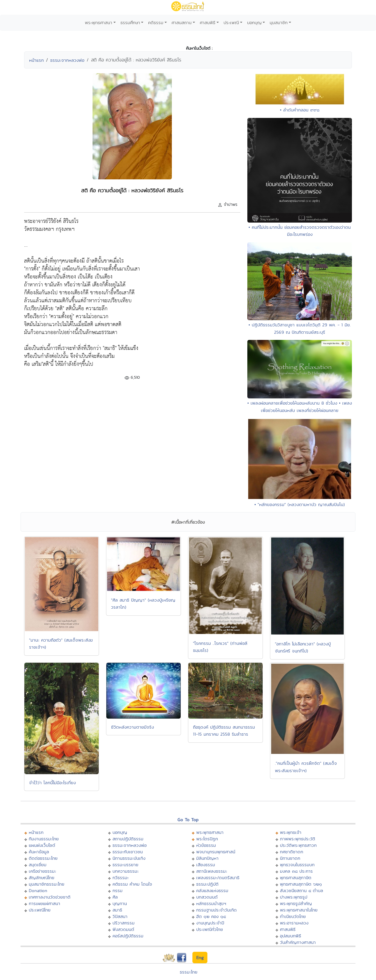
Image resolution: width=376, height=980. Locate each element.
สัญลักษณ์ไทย (42, 878)
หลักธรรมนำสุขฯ (211, 903)
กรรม (117, 890)
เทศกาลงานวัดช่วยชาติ (50, 897)
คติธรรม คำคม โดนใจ (132, 884)
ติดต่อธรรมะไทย (43, 858)
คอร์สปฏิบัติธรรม (128, 936)
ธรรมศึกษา (130, 22)
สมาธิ (117, 910)
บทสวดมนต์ (207, 897)
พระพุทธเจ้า (291, 832)
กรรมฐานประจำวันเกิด (216, 910)
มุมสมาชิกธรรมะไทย (47, 884)
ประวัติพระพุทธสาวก (298, 845)
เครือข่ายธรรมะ (42, 871)
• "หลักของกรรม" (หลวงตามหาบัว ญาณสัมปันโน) (300, 504)
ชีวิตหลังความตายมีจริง (132, 727)
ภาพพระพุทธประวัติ (298, 839)
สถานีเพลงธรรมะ (212, 871)
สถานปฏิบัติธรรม (128, 839)
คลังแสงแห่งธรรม (212, 890)
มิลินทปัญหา (207, 858)
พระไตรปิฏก (207, 839)
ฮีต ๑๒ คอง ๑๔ (211, 916)
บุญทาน (120, 903)
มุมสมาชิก (279, 22)
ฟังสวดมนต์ (123, 929)
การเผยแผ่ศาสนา (45, 903)
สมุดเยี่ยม (38, 865)
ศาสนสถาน (182, 22)
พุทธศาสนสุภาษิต (296, 878)
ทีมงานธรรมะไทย (44, 839)
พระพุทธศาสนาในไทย (299, 910)
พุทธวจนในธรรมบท (297, 865)
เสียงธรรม (206, 865)
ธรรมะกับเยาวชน (128, 852)
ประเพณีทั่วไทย (210, 929)
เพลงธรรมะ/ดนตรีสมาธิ (218, 878)
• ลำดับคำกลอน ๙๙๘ (300, 110)
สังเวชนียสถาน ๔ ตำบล (302, 890)
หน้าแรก (36, 60)
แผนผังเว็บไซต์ (42, 845)
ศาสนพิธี (208, 22)
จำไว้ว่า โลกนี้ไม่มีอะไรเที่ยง (52, 783)
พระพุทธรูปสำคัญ (296, 903)
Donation (38, 890)
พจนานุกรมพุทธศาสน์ (216, 852)
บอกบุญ (254, 22)
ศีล (115, 897)
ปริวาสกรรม (124, 923)
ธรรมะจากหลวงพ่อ (67, 60)
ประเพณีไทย (40, 910)
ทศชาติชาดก (292, 852)
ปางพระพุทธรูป (294, 897)
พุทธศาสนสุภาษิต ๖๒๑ (301, 884)
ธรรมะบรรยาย (125, 865)
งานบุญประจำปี (210, 923)
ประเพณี (231, 22)
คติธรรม (156, 22)
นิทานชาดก (290, 858)
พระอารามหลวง (294, 923)
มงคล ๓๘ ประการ (296, 871)
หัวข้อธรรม (206, 845)
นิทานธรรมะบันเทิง (129, 858)
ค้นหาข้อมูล (39, 852)
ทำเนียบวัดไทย (293, 916)
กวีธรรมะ (121, 878)
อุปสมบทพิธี (291, 936)
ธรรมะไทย (189, 972)
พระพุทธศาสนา (99, 22)
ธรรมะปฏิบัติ (207, 884)
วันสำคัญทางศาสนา (298, 942)
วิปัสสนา (120, 916)
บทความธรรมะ (126, 871)
